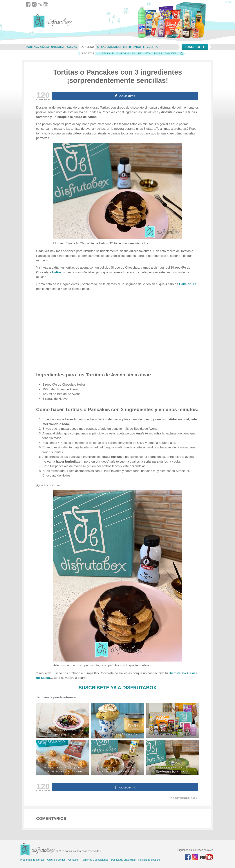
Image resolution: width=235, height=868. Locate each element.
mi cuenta (150, 47)
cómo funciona (52, 47)
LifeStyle (106, 54)
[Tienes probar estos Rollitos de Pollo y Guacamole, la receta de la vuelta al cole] (117, 758)
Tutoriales (126, 54)
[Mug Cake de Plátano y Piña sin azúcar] (117, 721)
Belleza (144, 54)
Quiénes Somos (56, 860)
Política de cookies (149, 860)
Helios (57, 272)
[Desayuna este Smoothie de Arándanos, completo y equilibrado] (63, 721)
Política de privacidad (123, 860)
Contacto (73, 860)
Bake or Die (188, 284)
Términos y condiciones (95, 860)
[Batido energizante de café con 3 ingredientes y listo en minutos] (172, 758)
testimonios (132, 47)
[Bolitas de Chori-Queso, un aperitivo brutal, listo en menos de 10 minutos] (63, 758)
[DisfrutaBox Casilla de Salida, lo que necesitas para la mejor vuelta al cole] (172, 721)
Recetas (88, 54)
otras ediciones (109, 47)
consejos (87, 47)
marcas (71, 47)
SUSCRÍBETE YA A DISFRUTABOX (117, 688)
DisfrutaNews (165, 54)
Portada (33, 47)
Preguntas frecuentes (32, 860)
